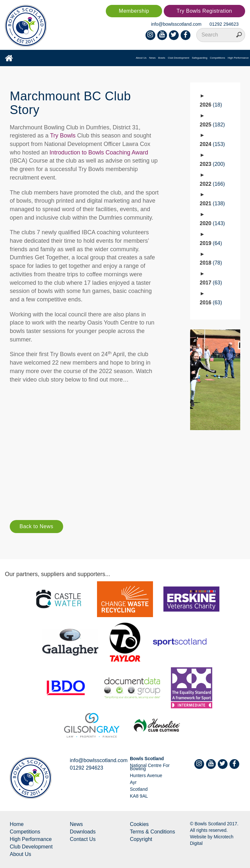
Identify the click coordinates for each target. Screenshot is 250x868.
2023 (212, 164)
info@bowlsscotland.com (176, 24)
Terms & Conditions (153, 832)
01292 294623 (224, 24)
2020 (212, 223)
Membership (134, 11)
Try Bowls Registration (204, 11)
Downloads (83, 832)
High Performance (238, 58)
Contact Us (83, 839)
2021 (212, 203)
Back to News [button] (36, 526)
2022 (212, 184)
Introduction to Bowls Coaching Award (99, 152)
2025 (212, 125)
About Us (141, 58)
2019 (211, 243)
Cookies (139, 824)
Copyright (141, 839)
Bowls (162, 58)
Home (17, 824)
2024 (212, 144)
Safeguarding (200, 58)
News (152, 58)
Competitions (218, 58)
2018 (211, 263)
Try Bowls (63, 136)
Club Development (178, 58)
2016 (211, 303)
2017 (211, 283)
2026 (211, 105)
